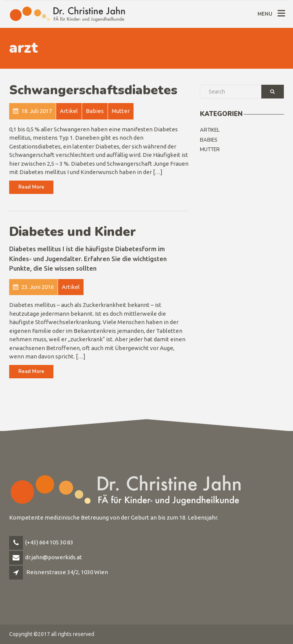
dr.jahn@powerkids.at (54, 557)
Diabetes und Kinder (72, 232)
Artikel (210, 130)
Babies (209, 140)
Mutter (210, 150)
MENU (265, 14)
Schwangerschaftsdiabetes (93, 90)
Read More (31, 187)
